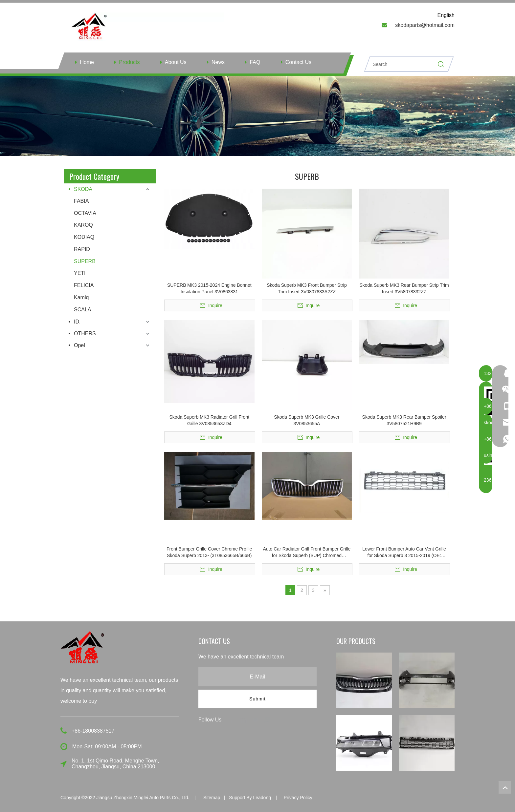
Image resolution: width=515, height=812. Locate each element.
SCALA (82, 310)
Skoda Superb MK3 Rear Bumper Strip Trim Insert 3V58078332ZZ (404, 288)
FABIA (81, 201)
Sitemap (212, 798)
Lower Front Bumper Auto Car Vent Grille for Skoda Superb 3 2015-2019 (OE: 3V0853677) (404, 552)
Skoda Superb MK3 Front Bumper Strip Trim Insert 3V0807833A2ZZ (307, 288)
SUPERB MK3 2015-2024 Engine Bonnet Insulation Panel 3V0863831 (209, 288)
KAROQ (83, 225)
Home (87, 62)
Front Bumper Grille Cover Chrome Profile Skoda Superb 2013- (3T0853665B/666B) (209, 552)
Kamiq (81, 297)
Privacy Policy (298, 798)
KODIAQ (84, 237)
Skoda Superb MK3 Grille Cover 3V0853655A (307, 420)
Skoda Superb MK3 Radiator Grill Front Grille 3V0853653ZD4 (210, 420)
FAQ (255, 62)
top (505, 787)
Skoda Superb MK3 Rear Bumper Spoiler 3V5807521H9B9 (404, 420)
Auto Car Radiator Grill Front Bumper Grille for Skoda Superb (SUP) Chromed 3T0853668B (307, 552)
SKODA (83, 189)
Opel (79, 345)
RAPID (82, 249)
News (218, 62)
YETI (80, 273)
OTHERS (85, 333)
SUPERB (85, 261)
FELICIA (84, 285)
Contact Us (298, 62)
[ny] (257, 116)
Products (129, 62)
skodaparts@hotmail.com (425, 25)
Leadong (262, 798)
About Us (176, 62)
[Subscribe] (257, 699)
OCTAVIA (85, 213)
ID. (77, 322)
